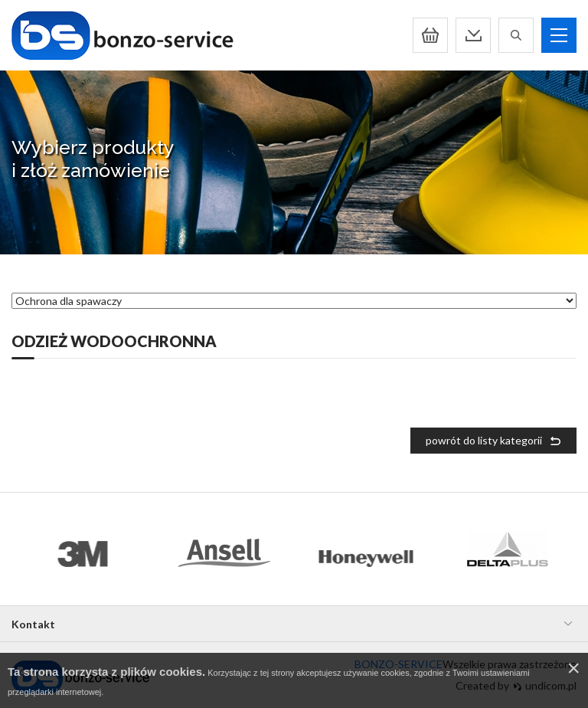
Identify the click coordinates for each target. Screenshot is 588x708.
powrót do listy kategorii (484, 440)
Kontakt (33, 624)
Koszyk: (430, 35)
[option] (82, 549)
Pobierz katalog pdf (473, 35)
